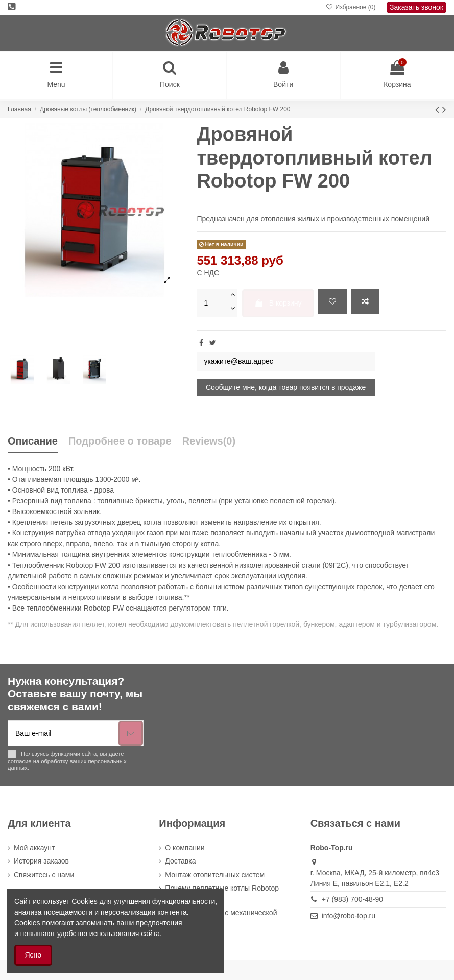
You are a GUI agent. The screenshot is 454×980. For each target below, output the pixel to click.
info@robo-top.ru (349, 916)
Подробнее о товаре (120, 441)
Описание (33, 441)
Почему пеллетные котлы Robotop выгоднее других (222, 893)
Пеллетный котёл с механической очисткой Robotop (221, 918)
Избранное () (352, 7)
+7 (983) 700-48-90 (352, 899)
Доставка (180, 861)
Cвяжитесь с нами (44, 875)
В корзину (278, 303)
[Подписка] (131, 733)
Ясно (33, 955)
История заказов (41, 861)
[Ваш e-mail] (63, 733)
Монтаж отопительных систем (215, 875)
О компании (185, 848)
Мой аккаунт (34, 848)
